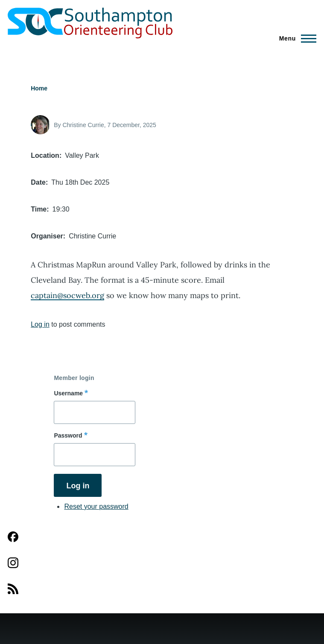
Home (39, 88)
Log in (40, 324)
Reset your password (96, 506)
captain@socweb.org (67, 295)
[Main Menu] (295, 38)
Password (68, 435)
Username (68, 393)
